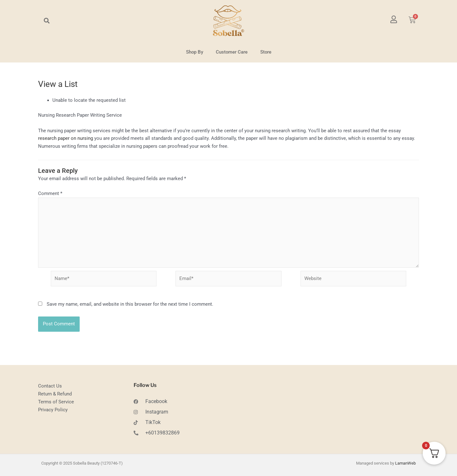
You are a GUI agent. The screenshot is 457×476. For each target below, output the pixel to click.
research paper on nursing (66, 138)
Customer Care (232, 52)
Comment (50, 193)
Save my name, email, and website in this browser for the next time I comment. (130, 305)
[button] (46, 21)
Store (266, 52)
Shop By (195, 52)
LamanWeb (405, 464)
